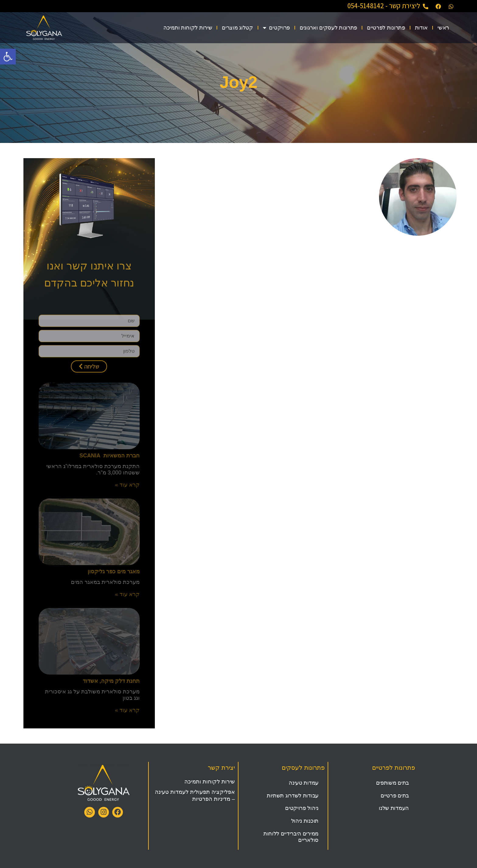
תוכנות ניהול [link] (305, 821)
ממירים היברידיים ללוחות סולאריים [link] (291, 837)
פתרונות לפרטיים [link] (386, 28)
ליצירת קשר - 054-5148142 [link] (384, 6)
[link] (8, 57)
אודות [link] (421, 28)
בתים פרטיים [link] (395, 796)
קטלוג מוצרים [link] (237, 28)
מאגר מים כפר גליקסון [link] (114, 571)
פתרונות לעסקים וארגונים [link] (328, 28)
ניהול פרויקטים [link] (302, 808)
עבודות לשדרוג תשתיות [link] (293, 796)
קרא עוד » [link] (127, 485)
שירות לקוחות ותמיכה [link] (188, 28)
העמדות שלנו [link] (394, 808)
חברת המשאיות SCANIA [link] (110, 456)
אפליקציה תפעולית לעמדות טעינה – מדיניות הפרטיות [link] (195, 795)
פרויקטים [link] (276, 28)
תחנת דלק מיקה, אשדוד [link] (111, 681)
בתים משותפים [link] (392, 783)
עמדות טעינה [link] (304, 783)
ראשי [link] (443, 28)
